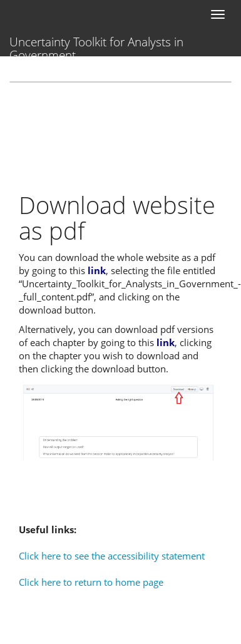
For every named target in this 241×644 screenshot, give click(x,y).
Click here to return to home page (91, 582)
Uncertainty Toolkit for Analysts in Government (96, 45)
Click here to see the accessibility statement (112, 556)
